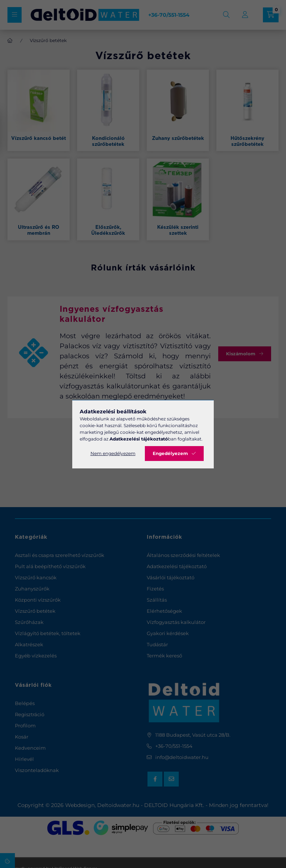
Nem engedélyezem (113, 453)
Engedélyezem (170, 453)
